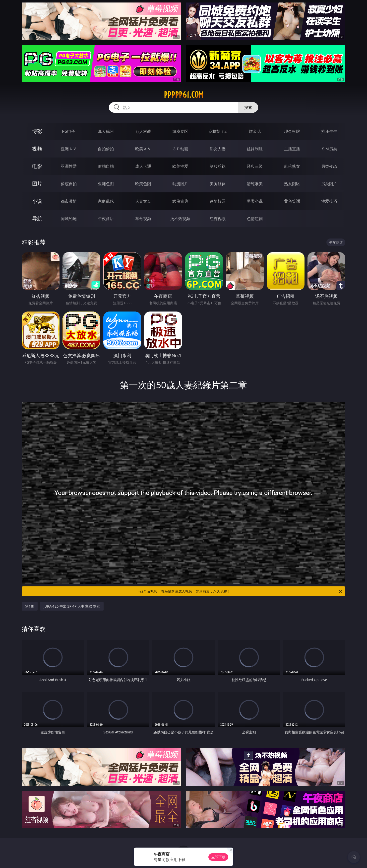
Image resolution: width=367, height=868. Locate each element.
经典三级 (255, 166)
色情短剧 (255, 219)
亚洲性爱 (69, 166)
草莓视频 (143, 219)
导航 (37, 218)
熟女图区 (292, 184)
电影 (37, 166)
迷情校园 (218, 201)
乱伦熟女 (292, 166)
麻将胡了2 (217, 131)
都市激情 (69, 201)
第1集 (30, 606)
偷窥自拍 (69, 184)
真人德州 (106, 131)
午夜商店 (106, 219)
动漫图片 (180, 184)
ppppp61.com (184, 95)
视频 (37, 149)
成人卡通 (143, 166)
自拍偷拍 (106, 149)
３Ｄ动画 (180, 149)
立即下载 (218, 857)
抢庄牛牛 (329, 131)
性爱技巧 (329, 201)
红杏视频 (218, 219)
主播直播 (292, 149)
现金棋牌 (292, 131)
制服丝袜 (218, 166)
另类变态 (329, 166)
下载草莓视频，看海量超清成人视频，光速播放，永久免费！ (240, 591)
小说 (37, 201)
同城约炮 (69, 219)
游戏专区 (180, 131)
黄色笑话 (292, 201)
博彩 (37, 131)
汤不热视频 (180, 219)
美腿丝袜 (218, 184)
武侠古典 (180, 201)
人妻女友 (143, 201)
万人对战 (143, 131)
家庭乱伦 (106, 201)
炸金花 (255, 131)
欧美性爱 (180, 166)
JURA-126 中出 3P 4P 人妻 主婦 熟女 (72, 606)
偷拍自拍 (106, 166)
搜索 (248, 107)
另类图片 (329, 184)
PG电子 (69, 131)
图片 (37, 184)
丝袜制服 (255, 149)
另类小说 (255, 201)
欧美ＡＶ (143, 149)
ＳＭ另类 (329, 149)
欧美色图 (143, 184)
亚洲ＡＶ (69, 149)
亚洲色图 (106, 184)
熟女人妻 (218, 149)
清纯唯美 (255, 184)
